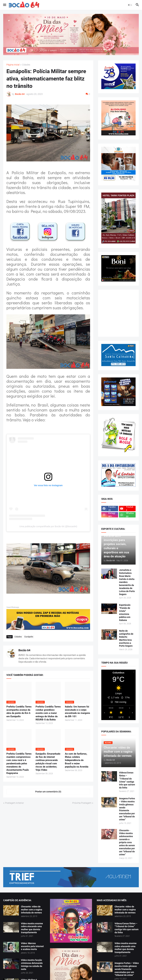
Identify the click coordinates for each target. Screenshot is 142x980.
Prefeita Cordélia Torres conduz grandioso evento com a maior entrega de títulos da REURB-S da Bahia (48, 713)
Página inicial (13, 65)
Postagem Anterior (15, 803)
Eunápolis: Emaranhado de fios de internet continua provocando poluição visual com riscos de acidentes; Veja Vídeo (48, 762)
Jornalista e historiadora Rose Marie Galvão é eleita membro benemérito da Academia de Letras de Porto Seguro (127, 582)
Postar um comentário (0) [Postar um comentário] (48, 792)
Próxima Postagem (82, 803)
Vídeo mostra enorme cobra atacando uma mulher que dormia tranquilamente (32, 928)
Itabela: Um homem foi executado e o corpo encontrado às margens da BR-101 (77, 712)
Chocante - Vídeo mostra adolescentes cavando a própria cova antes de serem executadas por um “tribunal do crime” (127, 842)
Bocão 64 (24, 650)
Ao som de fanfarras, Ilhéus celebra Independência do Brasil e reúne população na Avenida (77, 760)
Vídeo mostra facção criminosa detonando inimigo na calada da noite (32, 965)
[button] (4, 5)
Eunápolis (29, 637)
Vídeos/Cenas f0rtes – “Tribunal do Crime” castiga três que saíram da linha (127, 780)
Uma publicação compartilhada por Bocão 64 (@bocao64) (48, 526)
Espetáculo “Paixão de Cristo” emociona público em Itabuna (125, 612)
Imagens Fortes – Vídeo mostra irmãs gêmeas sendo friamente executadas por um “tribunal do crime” (127, 809)
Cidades (26, 65)
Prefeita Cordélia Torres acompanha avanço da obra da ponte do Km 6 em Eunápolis (19, 712)
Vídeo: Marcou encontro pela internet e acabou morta (32, 946)
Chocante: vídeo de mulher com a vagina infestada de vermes (32, 910)
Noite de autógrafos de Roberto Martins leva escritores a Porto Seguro (126, 638)
